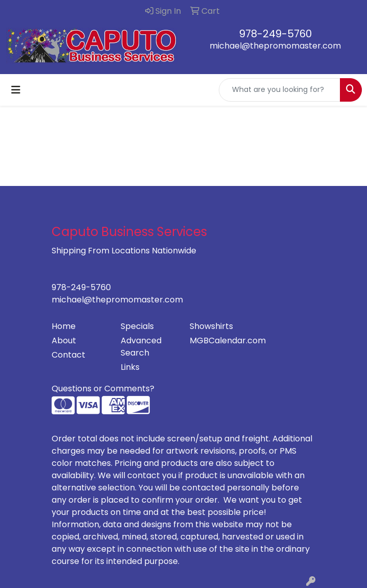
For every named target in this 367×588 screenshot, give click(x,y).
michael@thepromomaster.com (275, 46)
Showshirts (211, 326)
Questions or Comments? (103, 389)
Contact (68, 355)
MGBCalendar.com (218, 340)
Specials (137, 326)
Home (64, 326)
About (64, 340)
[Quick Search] (280, 90)
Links (130, 367)
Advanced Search (141, 347)
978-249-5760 (276, 34)
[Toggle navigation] (16, 90)
